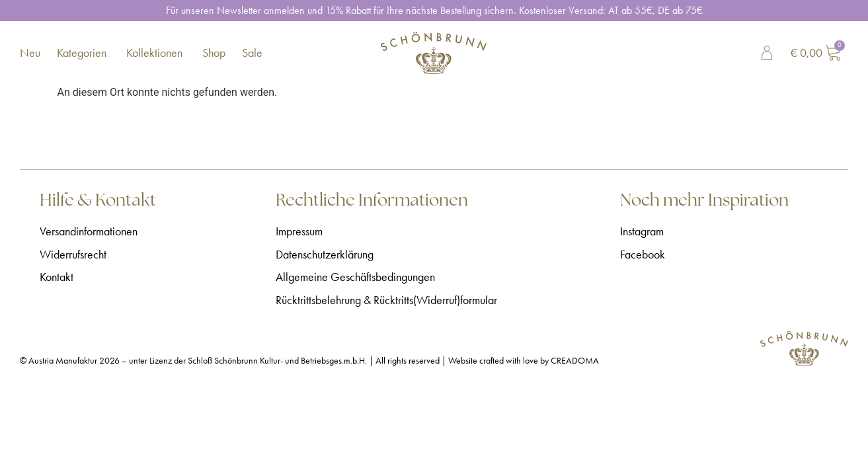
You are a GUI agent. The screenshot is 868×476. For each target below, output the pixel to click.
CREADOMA (575, 361)
